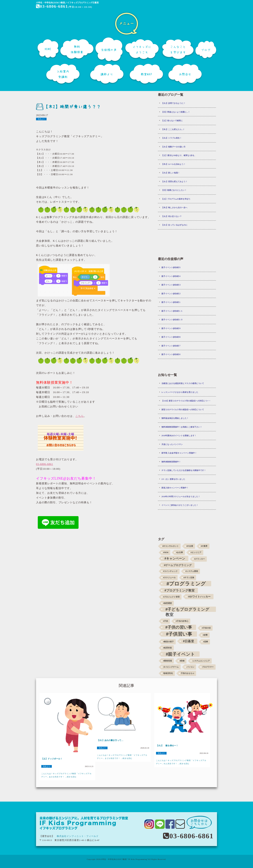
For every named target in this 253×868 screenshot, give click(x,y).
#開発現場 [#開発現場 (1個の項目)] (168, 661)
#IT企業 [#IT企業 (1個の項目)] (190, 546)
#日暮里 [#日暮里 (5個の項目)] (188, 641)
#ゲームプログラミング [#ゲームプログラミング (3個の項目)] (178, 565)
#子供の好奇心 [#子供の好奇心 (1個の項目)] (182, 621)
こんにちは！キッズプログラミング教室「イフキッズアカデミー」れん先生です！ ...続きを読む (181, 762)
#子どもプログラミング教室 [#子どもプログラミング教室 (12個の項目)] (188, 609)
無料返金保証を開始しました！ (175, 418)
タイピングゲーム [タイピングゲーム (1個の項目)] (171, 667)
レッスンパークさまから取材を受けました (180, 392)
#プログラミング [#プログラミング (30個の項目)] (186, 584)
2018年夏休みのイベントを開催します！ (179, 435)
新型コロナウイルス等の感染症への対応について (183, 409)
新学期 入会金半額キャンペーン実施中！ (179, 453)
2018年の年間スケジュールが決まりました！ (181, 496)
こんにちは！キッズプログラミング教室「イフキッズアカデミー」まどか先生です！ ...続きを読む (122, 757)
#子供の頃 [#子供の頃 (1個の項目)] (206, 628)
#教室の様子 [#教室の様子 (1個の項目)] (168, 642)
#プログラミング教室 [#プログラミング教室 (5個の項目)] (180, 590)
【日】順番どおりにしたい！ (174, 190)
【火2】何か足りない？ (172, 216)
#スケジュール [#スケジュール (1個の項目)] (169, 578)
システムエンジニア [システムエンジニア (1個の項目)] (201, 661)
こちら (80, 416)
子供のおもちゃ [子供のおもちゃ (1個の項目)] (188, 673)
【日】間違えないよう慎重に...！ (176, 112)
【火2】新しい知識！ (171, 173)
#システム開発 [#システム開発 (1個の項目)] (192, 571)
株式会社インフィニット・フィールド (78, 836)
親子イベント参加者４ (171, 276)
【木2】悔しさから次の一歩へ (175, 207)
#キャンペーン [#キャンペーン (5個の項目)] (175, 558)
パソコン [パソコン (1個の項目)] (190, 667)
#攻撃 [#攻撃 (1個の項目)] (205, 635)
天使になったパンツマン (172, 444)
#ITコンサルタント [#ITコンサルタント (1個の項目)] (171, 546)
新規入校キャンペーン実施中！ (175, 488)
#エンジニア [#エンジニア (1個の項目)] (196, 552)
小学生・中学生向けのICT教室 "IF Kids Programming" (124, 859)
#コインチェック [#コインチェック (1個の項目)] (170, 571)
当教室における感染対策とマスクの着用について (183, 383)
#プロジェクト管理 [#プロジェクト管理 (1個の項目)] (171, 597)
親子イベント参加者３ (171, 285)
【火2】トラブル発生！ (172, 138)
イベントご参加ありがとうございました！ (180, 505)
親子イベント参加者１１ (172, 311)
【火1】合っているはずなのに (175, 225)
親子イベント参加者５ (171, 267)
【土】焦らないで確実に (172, 121)
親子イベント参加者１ (171, 302)
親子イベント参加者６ (171, 354)
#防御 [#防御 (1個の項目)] (182, 661)
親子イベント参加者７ (171, 346)
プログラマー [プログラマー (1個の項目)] (208, 667)
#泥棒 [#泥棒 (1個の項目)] (206, 642)
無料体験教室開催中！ (171, 462)
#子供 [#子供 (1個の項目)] (166, 621)
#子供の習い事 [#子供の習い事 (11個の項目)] (179, 627)
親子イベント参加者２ (171, 294)
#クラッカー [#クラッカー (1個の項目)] (200, 559)
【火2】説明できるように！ (174, 103)
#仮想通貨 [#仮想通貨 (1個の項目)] (168, 603)
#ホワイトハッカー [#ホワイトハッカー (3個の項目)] (200, 596)
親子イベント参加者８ (171, 337)
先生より (41, 119)
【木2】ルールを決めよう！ (174, 164)
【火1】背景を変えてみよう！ (175, 181)
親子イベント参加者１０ (172, 320)
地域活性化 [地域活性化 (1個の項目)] (168, 673)
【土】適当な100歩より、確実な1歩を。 (179, 155)
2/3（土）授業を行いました (173, 479)
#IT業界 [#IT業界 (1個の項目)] (204, 546)
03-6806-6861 (52, 6)
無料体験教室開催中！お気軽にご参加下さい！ (182, 427)
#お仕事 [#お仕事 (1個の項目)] (180, 552)
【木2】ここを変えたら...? (173, 129)
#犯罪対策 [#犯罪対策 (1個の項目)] (168, 648)
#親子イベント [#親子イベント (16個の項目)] (181, 654)
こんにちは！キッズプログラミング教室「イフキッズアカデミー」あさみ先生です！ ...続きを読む (66, 775)
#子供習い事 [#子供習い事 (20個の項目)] (179, 634)
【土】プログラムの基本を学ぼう (176, 199)
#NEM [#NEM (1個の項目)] (166, 552)
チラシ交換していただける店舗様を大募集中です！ (184, 470)
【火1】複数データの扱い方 (174, 147)
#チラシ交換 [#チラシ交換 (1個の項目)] (189, 578)
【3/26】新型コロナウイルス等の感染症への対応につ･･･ (186, 401)
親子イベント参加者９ (171, 328)
